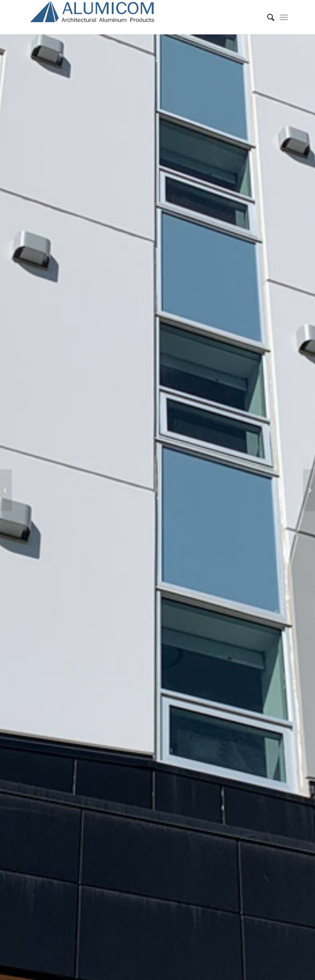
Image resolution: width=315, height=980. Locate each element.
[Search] (267, 17)
